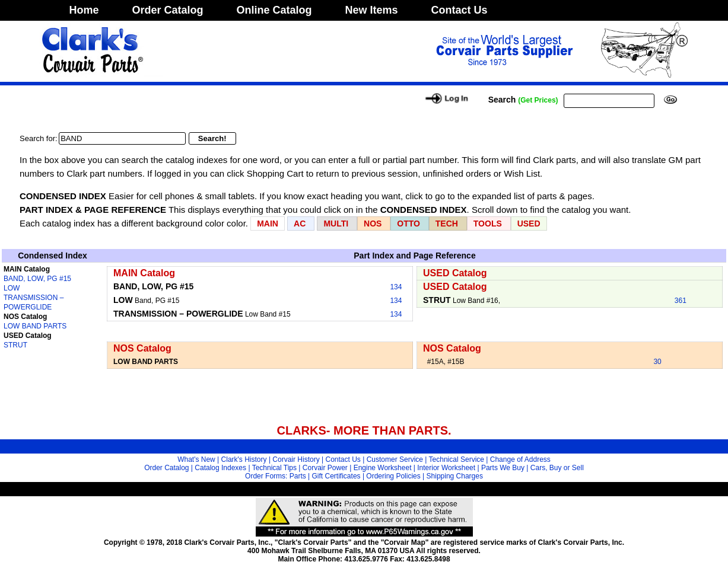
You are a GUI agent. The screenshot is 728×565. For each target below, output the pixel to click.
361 (681, 301)
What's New (196, 459)
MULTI (336, 224)
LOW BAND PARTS (35, 326)
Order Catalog (168, 10)
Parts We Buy (503, 468)
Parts (298, 476)
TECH (447, 224)
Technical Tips (274, 468)
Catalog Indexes (220, 468)
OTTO (408, 224)
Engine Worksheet (383, 468)
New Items (372, 10)
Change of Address (520, 459)
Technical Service (457, 459)
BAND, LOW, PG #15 (37, 279)
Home (84, 10)
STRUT (15, 345)
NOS (373, 224)
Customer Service (395, 459)
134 (396, 287)
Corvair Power (325, 468)
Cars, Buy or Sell (557, 468)
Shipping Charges (455, 476)
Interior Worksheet (446, 468)
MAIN (268, 224)
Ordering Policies (393, 476)
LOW (12, 288)
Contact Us (460, 10)
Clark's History (244, 459)
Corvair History (296, 459)
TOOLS (488, 224)
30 (657, 362)
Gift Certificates (336, 476)
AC (301, 224)
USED (529, 224)
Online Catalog (274, 10)
